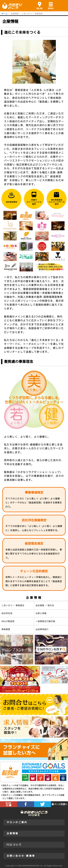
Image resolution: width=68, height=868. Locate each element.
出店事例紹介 (42, 629)
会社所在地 (7, 613)
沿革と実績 (41, 613)
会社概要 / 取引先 (45, 605)
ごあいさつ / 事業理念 (13, 605)
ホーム (4, 14)
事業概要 (6, 629)
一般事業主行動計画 (45, 621)
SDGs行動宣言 (8, 621)
